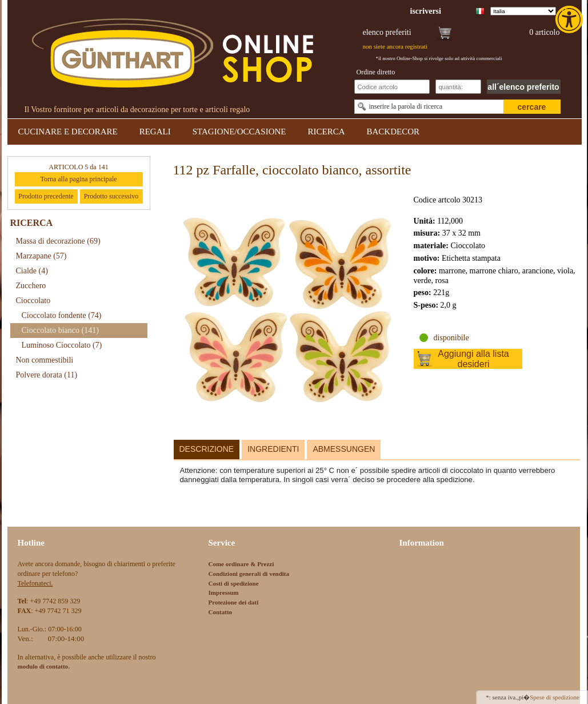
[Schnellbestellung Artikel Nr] (392, 87)
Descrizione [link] (207, 449)
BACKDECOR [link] (393, 132)
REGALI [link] (155, 132)
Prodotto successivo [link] (111, 196)
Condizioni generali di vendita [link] (249, 574)
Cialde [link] (32, 271)
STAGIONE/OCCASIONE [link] (239, 132)
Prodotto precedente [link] (46, 196)
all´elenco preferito (523, 87)
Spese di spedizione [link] (555, 697)
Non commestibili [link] (45, 360)
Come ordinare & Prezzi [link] (241, 564)
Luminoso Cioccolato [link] (62, 345)
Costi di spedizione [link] (234, 583)
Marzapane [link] (41, 256)
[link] (570, 19)
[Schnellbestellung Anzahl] (458, 87)
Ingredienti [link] (273, 449)
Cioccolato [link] (33, 301)
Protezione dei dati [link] (234, 602)
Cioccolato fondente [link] (62, 315)
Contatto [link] (221, 612)
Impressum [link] (224, 592)
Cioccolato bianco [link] (60, 330)
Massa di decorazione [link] (58, 241)
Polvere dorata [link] (47, 375)
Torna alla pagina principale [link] (78, 179)
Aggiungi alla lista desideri (473, 359)
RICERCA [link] (326, 132)
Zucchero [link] (31, 286)
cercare (532, 107)
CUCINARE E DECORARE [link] (68, 132)
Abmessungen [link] (344, 449)
